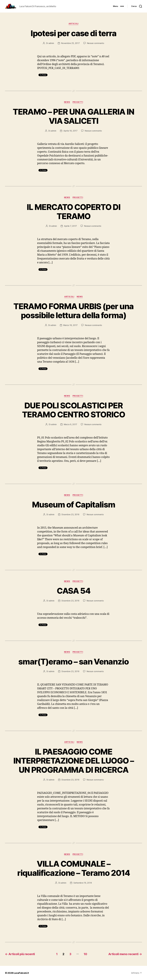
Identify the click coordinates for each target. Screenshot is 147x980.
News (67, 102)
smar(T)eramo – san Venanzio (73, 662)
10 (85, 954)
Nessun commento (96, 43)
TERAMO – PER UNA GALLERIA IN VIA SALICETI (73, 116)
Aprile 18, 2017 (70, 131)
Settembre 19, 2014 (83, 883)
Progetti (78, 102)
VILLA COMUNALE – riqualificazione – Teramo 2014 (73, 868)
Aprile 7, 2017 (70, 226)
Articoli (73, 24)
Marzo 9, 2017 (70, 424)
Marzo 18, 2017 (70, 325)
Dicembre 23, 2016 (70, 514)
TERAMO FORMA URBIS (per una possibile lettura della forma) (73, 311)
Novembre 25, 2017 (70, 43)
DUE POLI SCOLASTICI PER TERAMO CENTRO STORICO (73, 410)
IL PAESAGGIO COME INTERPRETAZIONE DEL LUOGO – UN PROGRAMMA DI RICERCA (73, 761)
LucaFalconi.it (21, 973)
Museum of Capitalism (74, 505)
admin (51, 43)
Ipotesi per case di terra (73, 33)
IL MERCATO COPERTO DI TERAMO (73, 212)
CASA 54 (73, 591)
